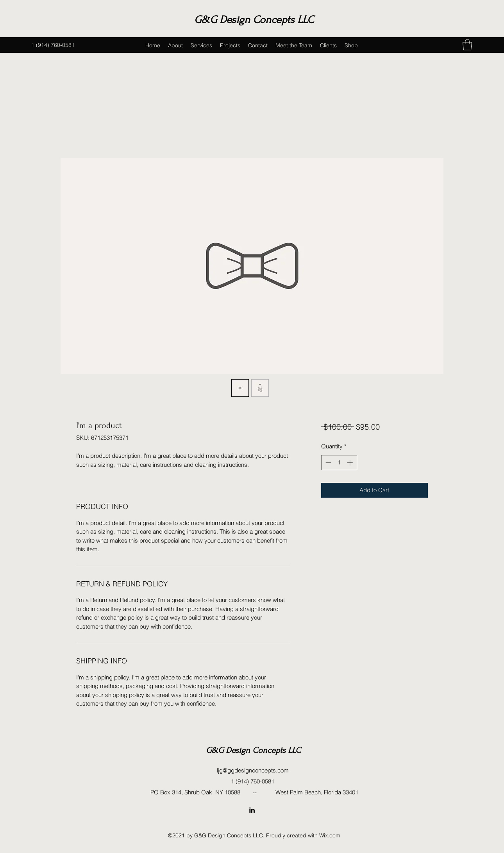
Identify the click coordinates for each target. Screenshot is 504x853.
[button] (467, 45)
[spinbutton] (339, 463)
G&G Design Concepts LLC (254, 20)
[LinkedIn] (252, 810)
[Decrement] (328, 463)
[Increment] (351, 463)
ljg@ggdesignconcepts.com (253, 770)
